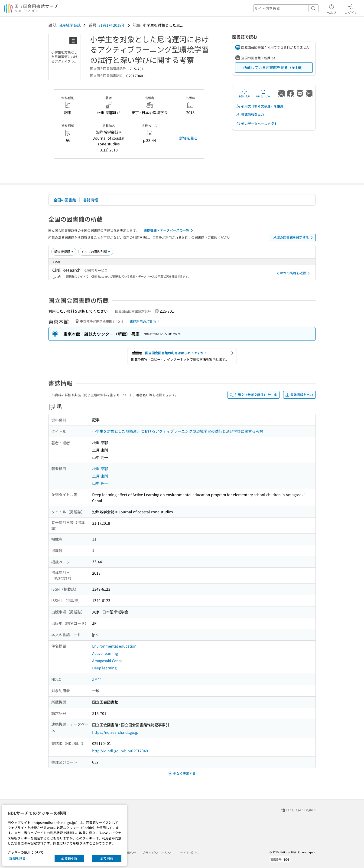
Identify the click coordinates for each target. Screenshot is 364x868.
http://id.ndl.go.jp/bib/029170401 (121, 751)
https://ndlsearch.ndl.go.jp (115, 732)
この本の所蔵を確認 (294, 273)
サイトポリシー (191, 853)
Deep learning (104, 668)
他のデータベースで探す (257, 124)
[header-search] (286, 8)
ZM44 (97, 679)
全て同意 (107, 858)
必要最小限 (69, 858)
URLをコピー (263, 94)
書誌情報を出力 (250, 114)
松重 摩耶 (100, 468)
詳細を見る (188, 138)
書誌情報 (91, 200)
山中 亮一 (100, 483)
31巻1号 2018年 (112, 25)
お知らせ (130, 853)
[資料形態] (96, 252)
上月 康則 (100, 476)
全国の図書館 (65, 200)
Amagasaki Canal (107, 661)
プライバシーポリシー (158, 853)
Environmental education (114, 646)
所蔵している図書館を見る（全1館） (274, 67)
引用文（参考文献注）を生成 (260, 106)
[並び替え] (64, 252)
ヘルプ (331, 9)
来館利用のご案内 (145, 321)
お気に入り (244, 94)
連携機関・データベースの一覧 (169, 230)
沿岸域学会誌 (70, 25)
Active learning (105, 653)
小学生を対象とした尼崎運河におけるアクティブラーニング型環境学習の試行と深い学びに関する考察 (178, 431)
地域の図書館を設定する (294, 238)
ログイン (351, 9)
